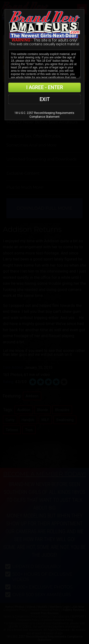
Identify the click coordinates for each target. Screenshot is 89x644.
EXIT (44, 99)
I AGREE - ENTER (44, 87)
